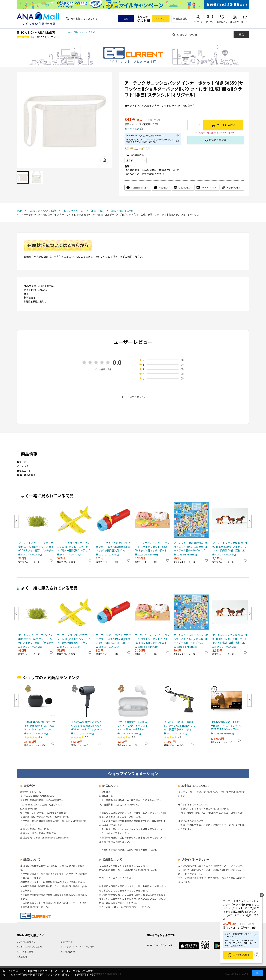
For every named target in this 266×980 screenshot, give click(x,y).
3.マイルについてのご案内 (29, 947)
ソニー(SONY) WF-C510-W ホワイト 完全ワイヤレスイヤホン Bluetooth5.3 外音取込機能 (133, 726)
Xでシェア (163, 188)
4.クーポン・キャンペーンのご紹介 (77, 947)
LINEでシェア (185, 188)
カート (244, 22)
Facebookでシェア (140, 188)
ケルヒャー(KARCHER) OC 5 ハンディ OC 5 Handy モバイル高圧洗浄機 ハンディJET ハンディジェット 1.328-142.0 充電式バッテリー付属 (180, 726)
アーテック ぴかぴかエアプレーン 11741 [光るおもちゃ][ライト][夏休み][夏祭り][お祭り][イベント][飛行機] (75, 547)
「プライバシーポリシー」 (60, 975)
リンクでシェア (234, 188)
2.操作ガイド (67, 942)
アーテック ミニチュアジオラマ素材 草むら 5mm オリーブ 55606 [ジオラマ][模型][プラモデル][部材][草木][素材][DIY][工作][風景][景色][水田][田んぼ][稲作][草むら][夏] (36, 547)
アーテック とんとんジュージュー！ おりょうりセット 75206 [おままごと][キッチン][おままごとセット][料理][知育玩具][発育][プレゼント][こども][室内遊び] (152, 547)
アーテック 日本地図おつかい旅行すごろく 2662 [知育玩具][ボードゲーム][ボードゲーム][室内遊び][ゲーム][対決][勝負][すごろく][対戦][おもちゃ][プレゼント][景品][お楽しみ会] (191, 547)
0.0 (117, 362)
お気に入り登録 (218, 140)
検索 (126, 19)
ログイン (161, 18)
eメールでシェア (209, 187)
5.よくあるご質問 (25, 951)
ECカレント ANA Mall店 (38, 32)
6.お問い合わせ (68, 951)
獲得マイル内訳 (132, 129)
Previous (17, 521)
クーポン (210, 22)
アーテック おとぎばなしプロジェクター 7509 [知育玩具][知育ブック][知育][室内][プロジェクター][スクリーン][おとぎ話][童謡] (113, 547)
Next (249, 521)
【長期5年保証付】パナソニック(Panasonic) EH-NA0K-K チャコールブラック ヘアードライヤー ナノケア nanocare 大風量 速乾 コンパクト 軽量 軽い (86, 726)
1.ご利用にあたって (26, 942)
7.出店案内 (22, 956)
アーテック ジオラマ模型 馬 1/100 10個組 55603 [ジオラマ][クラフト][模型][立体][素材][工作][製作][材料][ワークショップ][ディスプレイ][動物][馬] (230, 547)
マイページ (198, 22)
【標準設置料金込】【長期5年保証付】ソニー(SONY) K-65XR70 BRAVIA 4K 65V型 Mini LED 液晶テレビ (226, 726)
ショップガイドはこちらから (80, 32)
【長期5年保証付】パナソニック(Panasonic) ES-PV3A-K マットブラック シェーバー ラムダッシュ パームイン (40, 726)
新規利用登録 (180, 18)
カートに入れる (241, 954)
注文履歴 (234, 22)
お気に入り (222, 22)
